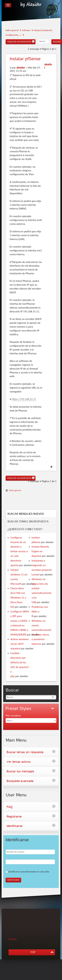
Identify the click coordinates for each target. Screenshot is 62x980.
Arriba (51, 467)
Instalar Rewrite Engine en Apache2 (40, 551)
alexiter (21, 68)
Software (26, 30)
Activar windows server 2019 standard (20, 644)
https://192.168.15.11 (24, 399)
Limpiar (13, 939)
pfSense (25, 59)
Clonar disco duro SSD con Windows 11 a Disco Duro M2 (18, 598)
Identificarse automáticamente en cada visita (29, 872)
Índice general (12, 30)
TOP (33, 952)
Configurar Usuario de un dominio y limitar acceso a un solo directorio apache (19, 551)
